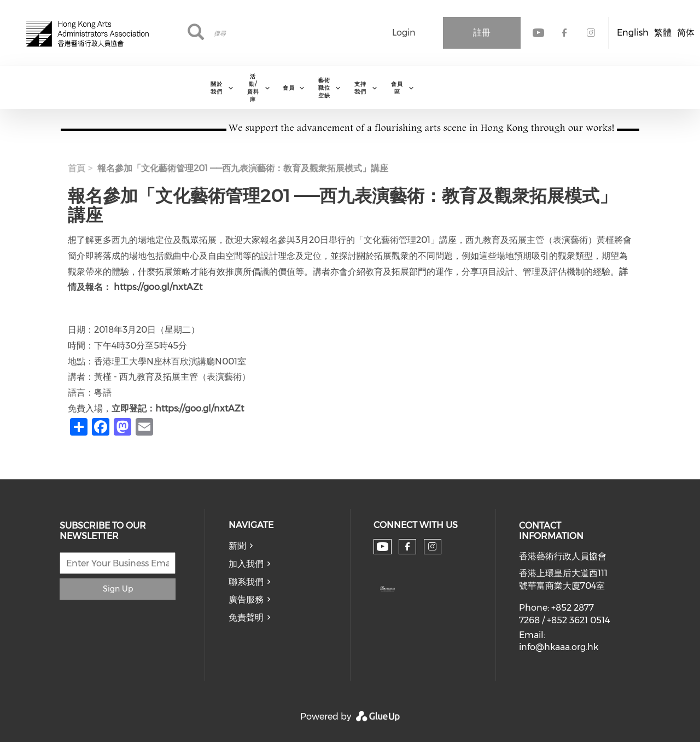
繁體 (663, 33)
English (633, 33)
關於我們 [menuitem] (217, 88)
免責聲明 (246, 618)
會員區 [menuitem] (397, 88)
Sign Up (118, 589)
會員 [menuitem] (289, 88)
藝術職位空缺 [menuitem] (324, 88)
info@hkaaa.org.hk (559, 647)
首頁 (77, 168)
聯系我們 (246, 582)
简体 (686, 33)
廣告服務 (246, 599)
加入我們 (246, 564)
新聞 (237, 546)
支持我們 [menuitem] (360, 88)
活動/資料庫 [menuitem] (253, 88)
